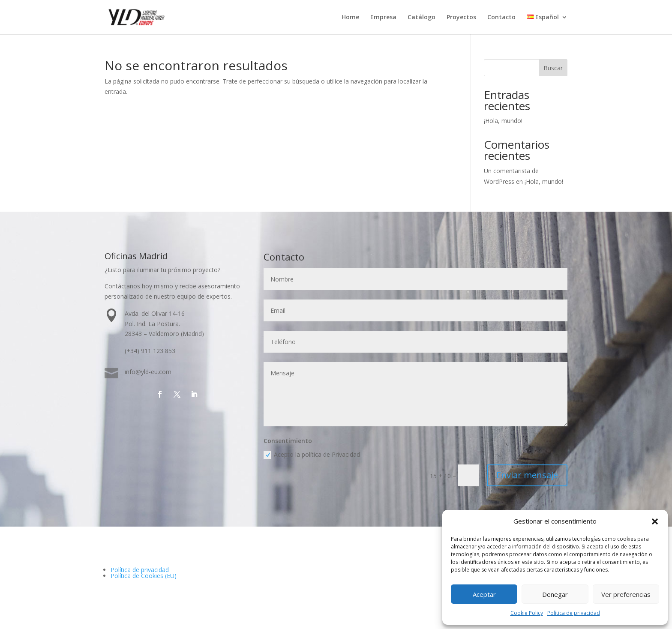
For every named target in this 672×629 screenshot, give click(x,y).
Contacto (501, 18)
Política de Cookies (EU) (144, 576)
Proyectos (461, 18)
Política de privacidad (574, 613)
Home (350, 18)
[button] (655, 521)
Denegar (555, 594)
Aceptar (484, 594)
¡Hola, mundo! (503, 121)
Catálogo (421, 18)
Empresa (383, 18)
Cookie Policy (527, 613)
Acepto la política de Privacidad (312, 455)
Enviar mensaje (527, 475)
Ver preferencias (626, 594)
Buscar (553, 68)
